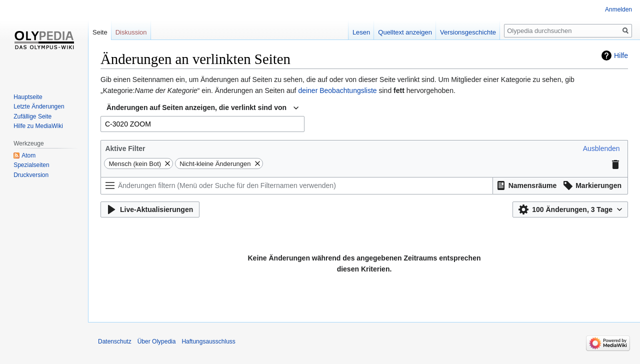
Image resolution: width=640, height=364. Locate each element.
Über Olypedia (157, 341)
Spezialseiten (31, 165)
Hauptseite (28, 97)
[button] (601, 148)
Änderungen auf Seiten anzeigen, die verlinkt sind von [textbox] (196, 107)
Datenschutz (115, 341)
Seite (100, 32)
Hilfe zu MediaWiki (38, 126)
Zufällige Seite (32, 116)
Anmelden (618, 9)
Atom (28, 155)
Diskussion (131, 32)
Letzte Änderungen (39, 106)
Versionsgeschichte (468, 32)
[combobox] (202, 108)
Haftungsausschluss (208, 341)
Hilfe (621, 55)
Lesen (361, 32)
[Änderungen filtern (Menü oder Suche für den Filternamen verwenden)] (297, 186)
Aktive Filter (125, 148)
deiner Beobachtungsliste (337, 90)
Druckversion (31, 175)
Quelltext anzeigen (405, 32)
